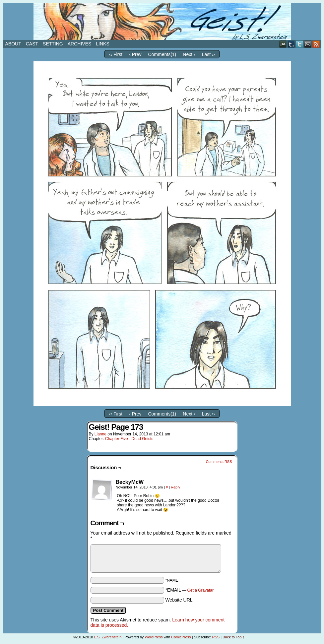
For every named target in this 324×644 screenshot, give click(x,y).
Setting (53, 44)
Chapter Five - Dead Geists (129, 439)
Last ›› (209, 54)
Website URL (179, 600)
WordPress (154, 637)
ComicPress (181, 637)
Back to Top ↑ (233, 637)
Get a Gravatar (200, 590)
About (13, 44)
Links (102, 44)
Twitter (300, 44)
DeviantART (283, 44)
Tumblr (291, 44)
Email (308, 44)
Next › (189, 54)
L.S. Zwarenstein (108, 637)
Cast (32, 44)
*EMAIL (189, 590)
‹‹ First (116, 54)
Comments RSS (219, 462)
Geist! (162, 22)
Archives (80, 44)
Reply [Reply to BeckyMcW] (175, 487)
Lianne (100, 434)
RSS (316, 44)
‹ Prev (135, 54)
